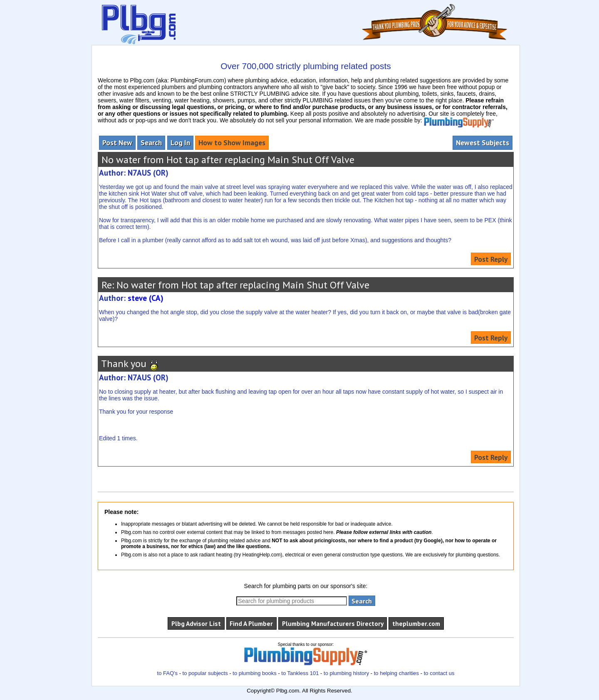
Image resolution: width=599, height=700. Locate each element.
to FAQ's (167, 673)
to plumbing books (255, 673)
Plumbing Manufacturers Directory (333, 623)
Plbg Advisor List (196, 623)
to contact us (439, 673)
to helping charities (396, 673)
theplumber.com (416, 623)
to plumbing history (346, 673)
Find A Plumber (251, 623)
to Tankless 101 (300, 673)
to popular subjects (205, 673)
